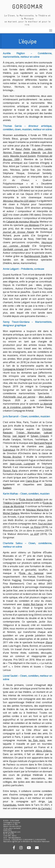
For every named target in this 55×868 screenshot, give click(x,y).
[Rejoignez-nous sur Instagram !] (21, 848)
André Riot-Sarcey (33, 604)
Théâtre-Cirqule (12, 503)
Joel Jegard (19, 436)
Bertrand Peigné (43, 443)
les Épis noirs (37, 740)
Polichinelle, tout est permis (19, 397)
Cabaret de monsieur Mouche (22, 222)
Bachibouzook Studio (36, 256)
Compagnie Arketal (13, 369)
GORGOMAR (28, 6)
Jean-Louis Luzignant (23, 464)
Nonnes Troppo (12, 152)
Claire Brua (32, 481)
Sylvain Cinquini (40, 436)
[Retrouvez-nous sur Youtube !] (29, 848)
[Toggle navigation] (51, 30)
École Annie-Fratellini (31, 499)
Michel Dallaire (11, 513)
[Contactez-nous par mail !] (37, 848)
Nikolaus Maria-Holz (38, 510)
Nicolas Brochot (12, 457)
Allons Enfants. (44, 751)
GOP (5, 215)
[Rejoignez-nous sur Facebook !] (14, 848)
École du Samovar (32, 573)
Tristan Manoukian (28, 433)
